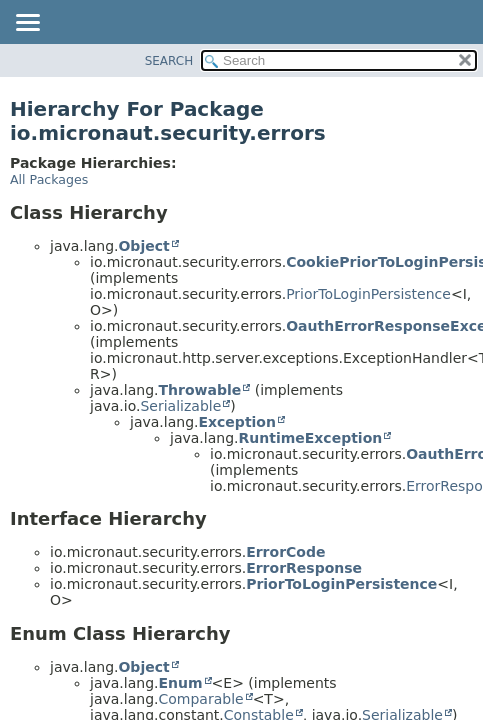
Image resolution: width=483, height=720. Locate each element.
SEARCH (169, 61)
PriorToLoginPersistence (368, 294)
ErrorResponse (304, 568)
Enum (180, 683)
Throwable (199, 390)
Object (143, 246)
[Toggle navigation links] (27, 24)
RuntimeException (310, 438)
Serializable (180, 406)
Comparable (200, 699)
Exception (237, 422)
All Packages (49, 179)
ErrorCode (285, 552)
